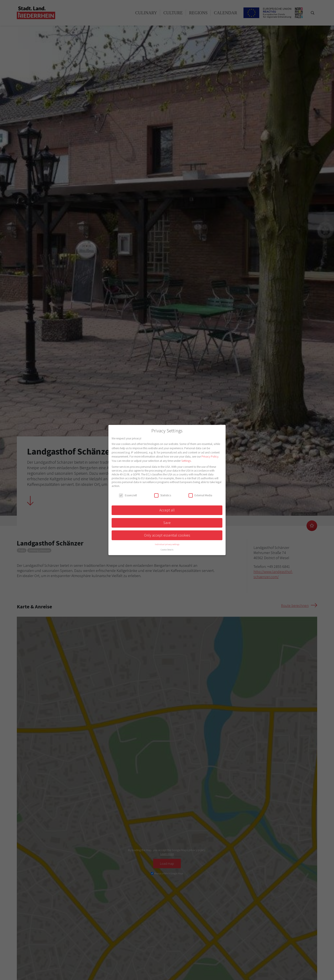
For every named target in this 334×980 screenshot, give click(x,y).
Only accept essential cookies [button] (167, 535)
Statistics (163, 495)
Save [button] (167, 523)
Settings (186, 461)
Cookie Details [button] (167, 550)
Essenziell (128, 495)
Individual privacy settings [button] (167, 544)
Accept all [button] (167, 510)
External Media (200, 495)
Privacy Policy (210, 456)
